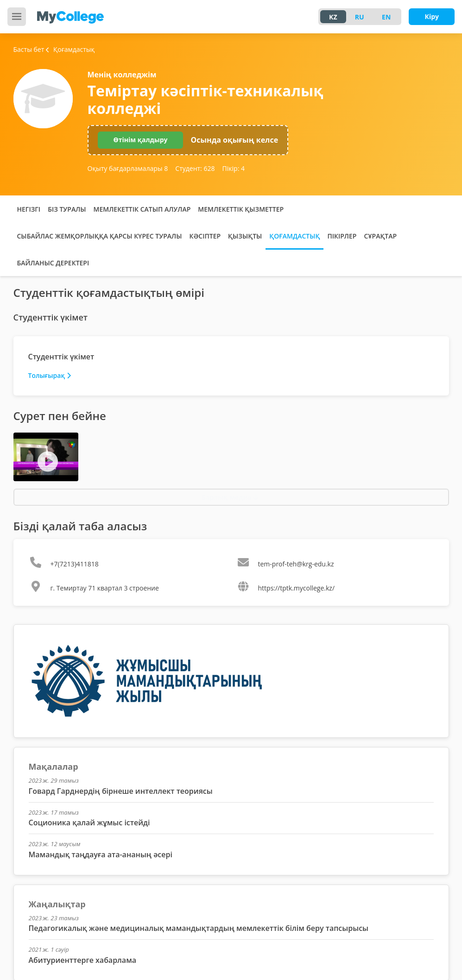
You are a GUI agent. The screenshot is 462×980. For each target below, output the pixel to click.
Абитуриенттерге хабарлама (83, 960)
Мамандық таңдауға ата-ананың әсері (101, 854)
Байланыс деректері (53, 263)
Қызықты (245, 236)
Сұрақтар (380, 236)
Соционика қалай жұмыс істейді (89, 823)
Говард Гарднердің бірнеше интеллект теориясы (121, 791)
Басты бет (29, 49)
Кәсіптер (205, 236)
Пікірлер (342, 236)
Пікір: (234, 168)
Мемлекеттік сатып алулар (142, 209)
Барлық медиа (230, 497)
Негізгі (29, 209)
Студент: (195, 168)
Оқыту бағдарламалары (128, 168)
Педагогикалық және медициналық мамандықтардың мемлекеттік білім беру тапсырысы (199, 928)
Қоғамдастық (294, 236)
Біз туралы (67, 209)
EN (386, 17)
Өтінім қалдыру (141, 140)
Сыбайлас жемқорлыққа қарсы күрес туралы (100, 236)
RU (360, 17)
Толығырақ (50, 375)
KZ (333, 17)
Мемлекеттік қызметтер (241, 209)
